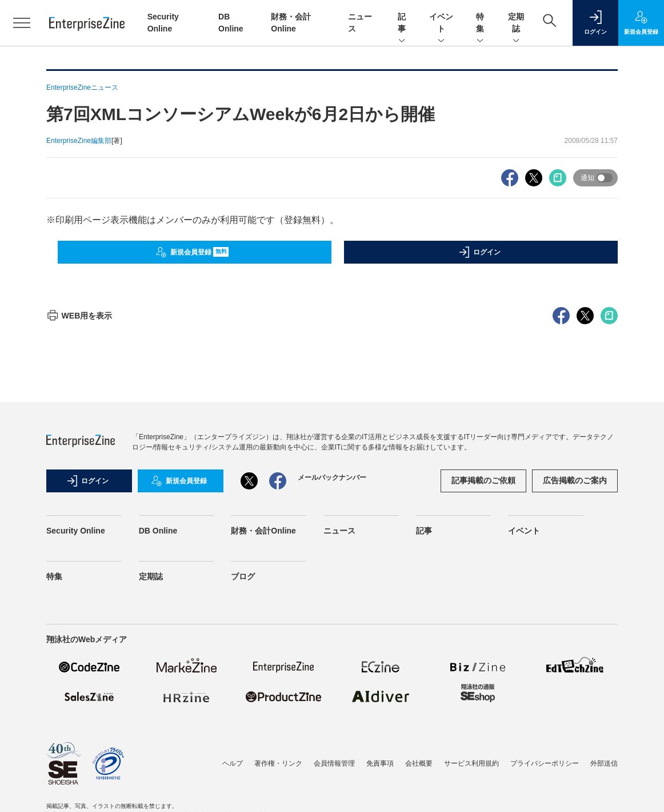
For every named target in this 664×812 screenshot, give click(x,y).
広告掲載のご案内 (575, 480)
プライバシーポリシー (545, 763)
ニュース (339, 531)
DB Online (158, 531)
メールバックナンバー (332, 477)
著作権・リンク (278, 763)
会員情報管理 (334, 763)
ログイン (479, 252)
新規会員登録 (192, 252)
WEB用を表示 (79, 316)
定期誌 (516, 23)
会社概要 (419, 763)
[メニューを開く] (22, 23)
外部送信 (604, 763)
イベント (441, 23)
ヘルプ (233, 763)
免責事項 (380, 763)
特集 (480, 23)
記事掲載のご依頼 (483, 480)
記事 (402, 23)
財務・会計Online (263, 531)
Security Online (76, 531)
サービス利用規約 (471, 763)
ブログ (243, 576)
